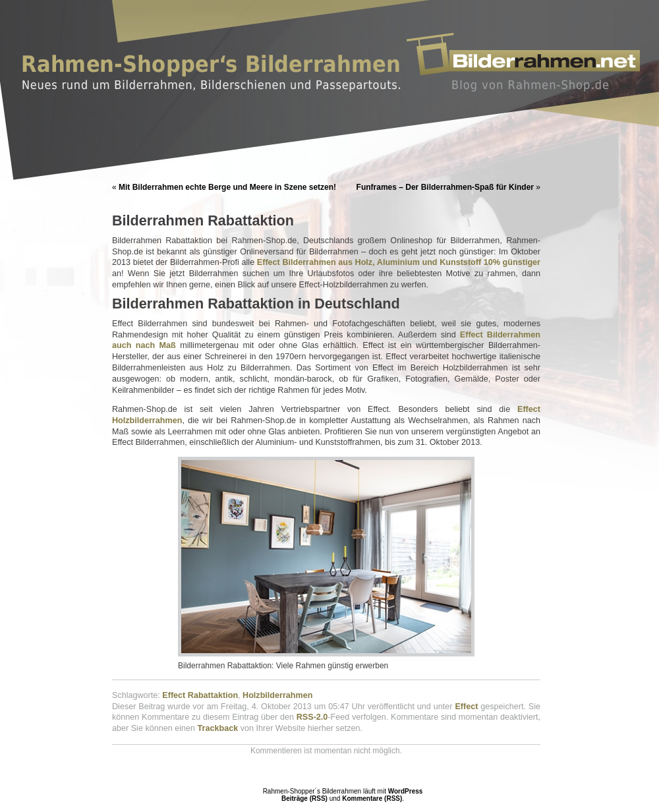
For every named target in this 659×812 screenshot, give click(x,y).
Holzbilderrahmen (277, 695)
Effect (466, 707)
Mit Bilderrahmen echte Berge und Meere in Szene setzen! (227, 187)
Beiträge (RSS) (304, 798)
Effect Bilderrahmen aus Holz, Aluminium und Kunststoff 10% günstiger (399, 262)
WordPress (406, 791)
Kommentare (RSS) (372, 798)
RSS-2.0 (312, 717)
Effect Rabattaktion (200, 695)
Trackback (218, 728)
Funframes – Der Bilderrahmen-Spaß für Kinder (445, 187)
